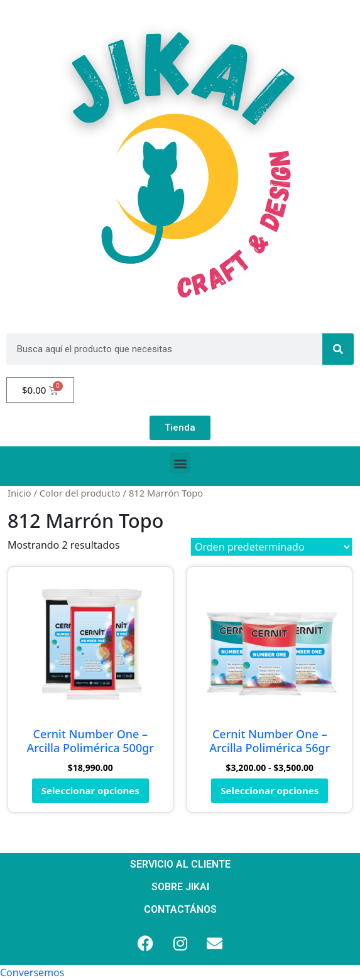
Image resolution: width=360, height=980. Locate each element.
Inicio (19, 493)
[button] (180, 463)
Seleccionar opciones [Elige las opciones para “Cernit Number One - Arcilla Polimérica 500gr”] (90, 790)
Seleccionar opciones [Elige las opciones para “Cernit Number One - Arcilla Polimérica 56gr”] (270, 790)
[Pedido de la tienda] (271, 547)
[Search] (338, 349)
